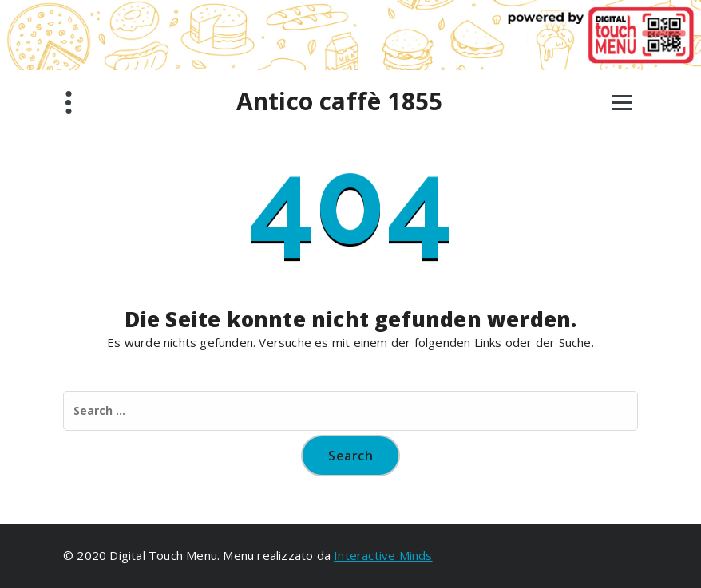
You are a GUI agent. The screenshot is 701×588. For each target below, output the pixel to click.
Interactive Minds (383, 555)
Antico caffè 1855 (339, 101)
